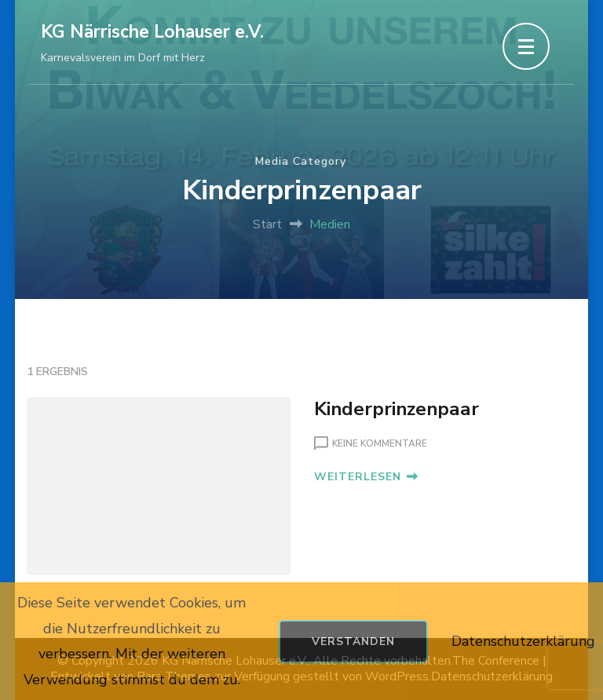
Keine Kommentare (380, 444)
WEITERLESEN (366, 477)
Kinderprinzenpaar (397, 409)
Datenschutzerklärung (523, 641)
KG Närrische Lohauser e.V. (152, 32)
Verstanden (353, 642)
